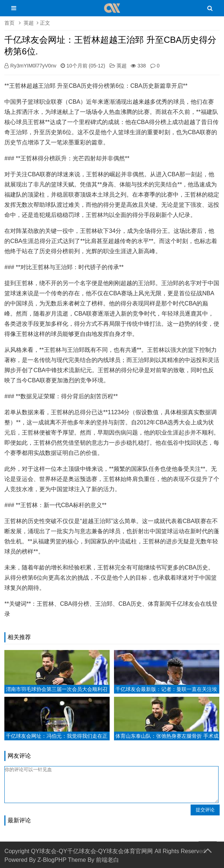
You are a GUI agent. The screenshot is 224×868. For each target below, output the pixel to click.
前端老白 (107, 860)
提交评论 (205, 810)
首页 (9, 23)
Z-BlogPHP (52, 860)
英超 (29, 23)
